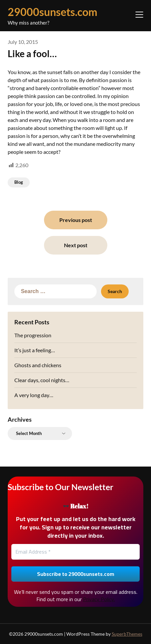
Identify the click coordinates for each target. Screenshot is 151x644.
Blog (19, 182)
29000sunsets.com (52, 12)
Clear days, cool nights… (42, 380)
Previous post (76, 220)
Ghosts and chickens (38, 365)
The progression (33, 335)
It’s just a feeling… (35, 350)
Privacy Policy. (99, 599)
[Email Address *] (76, 552)
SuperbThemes (127, 634)
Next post (76, 245)
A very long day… (34, 395)
